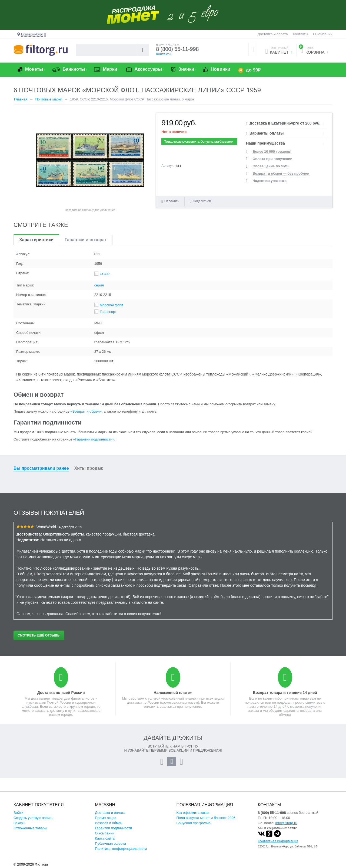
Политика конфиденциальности (121, 849)
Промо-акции (106, 818)
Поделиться (200, 201)
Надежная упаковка (270, 181)
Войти (18, 813)
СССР (105, 274)
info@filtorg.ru (286, 823)
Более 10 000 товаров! (272, 151)
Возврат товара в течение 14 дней (285, 693)
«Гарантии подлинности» (94, 439)
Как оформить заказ (193, 813)
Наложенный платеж (173, 693)
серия (99, 285)
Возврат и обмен (109, 823)
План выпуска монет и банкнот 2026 (206, 818)
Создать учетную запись (33, 818)
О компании (323, 34)
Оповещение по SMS (270, 166)
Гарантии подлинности (113, 828)
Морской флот (112, 305)
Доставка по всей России (61, 693)
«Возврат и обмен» (86, 411)
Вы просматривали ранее (41, 468)
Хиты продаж (89, 468)
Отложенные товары (30, 828)
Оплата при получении (272, 159)
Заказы (19, 823)
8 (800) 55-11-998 (178, 49)
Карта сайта (105, 838)
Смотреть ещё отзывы (39, 635)
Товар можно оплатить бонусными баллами (199, 141)
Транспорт (108, 312)
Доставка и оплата (273, 34)
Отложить (172, 201)
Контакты (300, 34)
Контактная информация (278, 841)
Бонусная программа (194, 823)
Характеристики (36, 240)
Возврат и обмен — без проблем (281, 173)
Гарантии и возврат (86, 240)
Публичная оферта (110, 843)
